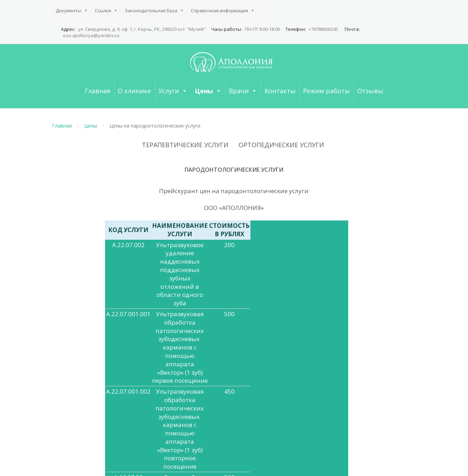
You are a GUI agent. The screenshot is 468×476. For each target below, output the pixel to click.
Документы (72, 11)
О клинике (134, 91)
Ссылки (106, 11)
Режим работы (326, 91)
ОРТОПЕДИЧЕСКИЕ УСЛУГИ (281, 145)
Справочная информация (223, 11)
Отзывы (370, 91)
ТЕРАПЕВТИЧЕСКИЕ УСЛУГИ (185, 145)
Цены (208, 91)
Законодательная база (154, 11)
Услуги (173, 91)
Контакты (280, 91)
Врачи (243, 91)
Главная (98, 91)
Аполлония (136, 464)
